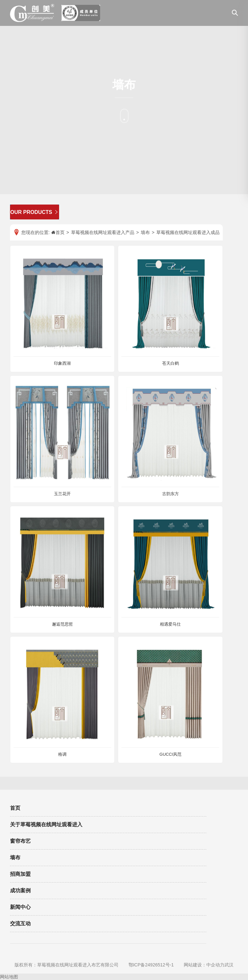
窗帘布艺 (20, 841)
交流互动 (20, 924)
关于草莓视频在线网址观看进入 (46, 824)
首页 (15, 808)
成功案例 (20, 891)
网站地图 (9, 977)
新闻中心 (20, 907)
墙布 (15, 857)
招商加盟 (20, 874)
